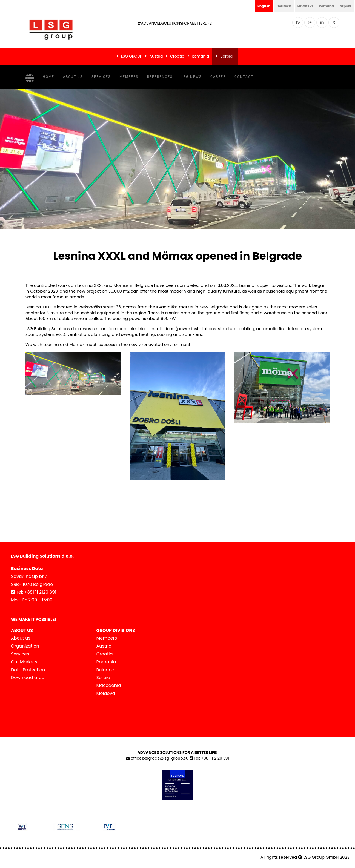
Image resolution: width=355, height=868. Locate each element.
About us (73, 77)
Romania (200, 56)
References (160, 77)
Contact (244, 77)
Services (101, 77)
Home (48, 77)
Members (129, 77)
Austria (156, 56)
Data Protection (28, 670)
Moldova (106, 693)
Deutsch (278, 6)
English (257, 6)
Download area (28, 678)
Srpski (345, 6)
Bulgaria (105, 670)
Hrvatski (301, 6)
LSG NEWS (191, 77)
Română (324, 6)
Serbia (227, 56)
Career (218, 77)
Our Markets (24, 662)
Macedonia (109, 685)
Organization (25, 646)
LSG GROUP (132, 56)
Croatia (177, 56)
